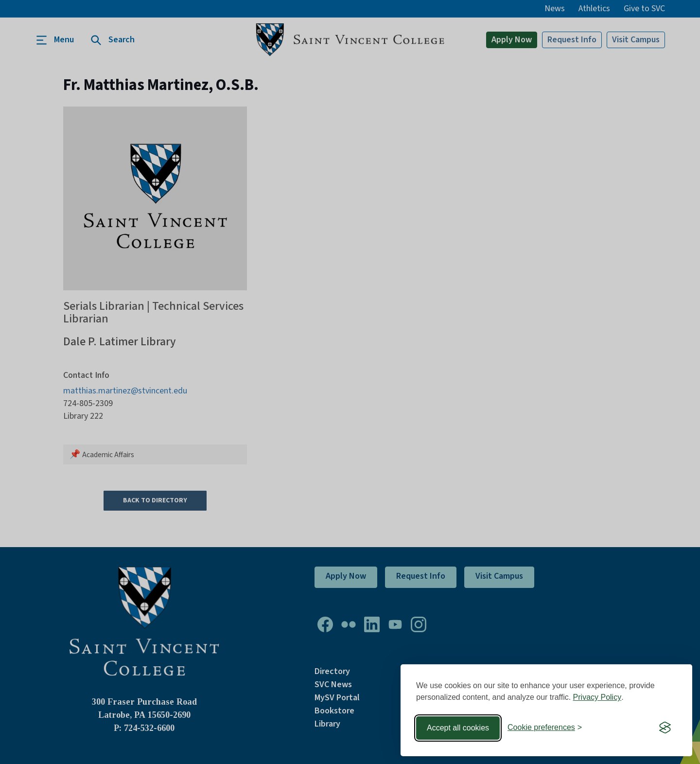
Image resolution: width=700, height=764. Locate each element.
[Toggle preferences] (545, 728)
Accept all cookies (458, 728)
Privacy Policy (597, 697)
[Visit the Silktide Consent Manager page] (665, 728)
